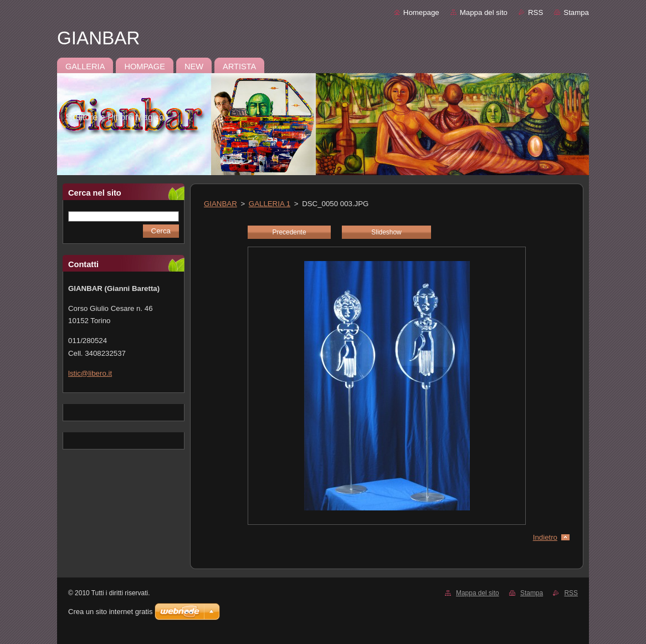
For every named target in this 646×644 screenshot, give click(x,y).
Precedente (289, 232)
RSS (535, 12)
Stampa (576, 12)
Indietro (545, 537)
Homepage (421, 12)
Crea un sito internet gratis (110, 612)
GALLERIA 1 (270, 204)
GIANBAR (221, 204)
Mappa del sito (484, 12)
